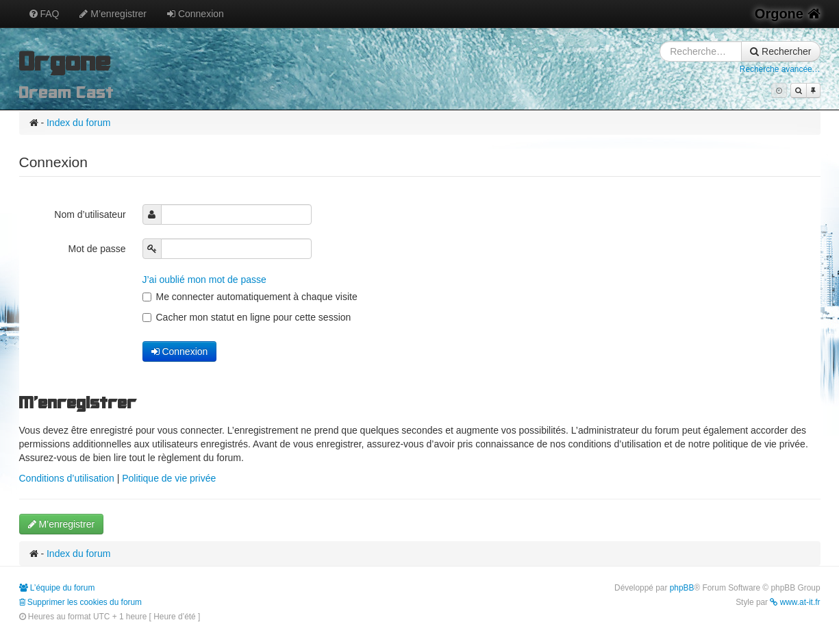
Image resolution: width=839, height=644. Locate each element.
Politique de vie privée (169, 478)
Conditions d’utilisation (67, 478)
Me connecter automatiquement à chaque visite (250, 297)
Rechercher (780, 51)
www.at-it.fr (795, 602)
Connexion (196, 14)
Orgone (788, 14)
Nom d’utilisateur (91, 214)
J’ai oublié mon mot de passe (204, 280)
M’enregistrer (113, 14)
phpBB (682, 588)
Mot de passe (99, 249)
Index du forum (78, 123)
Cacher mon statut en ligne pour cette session (247, 317)
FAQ (45, 14)
